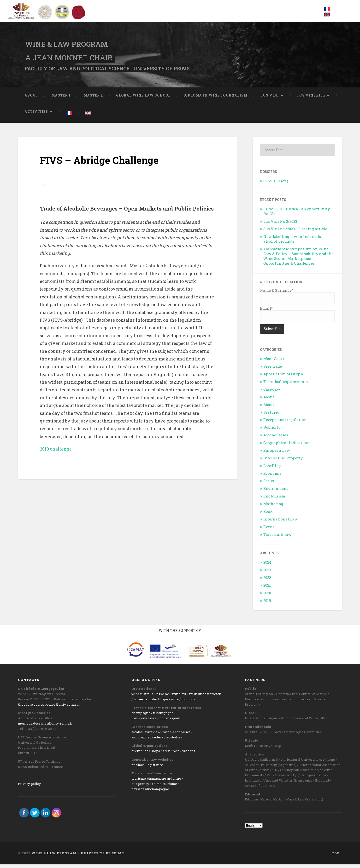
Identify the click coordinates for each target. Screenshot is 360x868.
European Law (277, 454)
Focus (269, 484)
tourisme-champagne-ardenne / (157, 782)
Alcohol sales (276, 439)
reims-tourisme (165, 787)
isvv (153, 722)
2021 (267, 588)
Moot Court (274, 362)
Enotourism (274, 500)
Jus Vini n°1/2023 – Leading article (295, 232)
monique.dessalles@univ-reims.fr (45, 727)
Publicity (272, 431)
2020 (267, 596)
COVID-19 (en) (276, 184)
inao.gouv (139, 722)
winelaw (179, 697)
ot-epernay (140, 787)
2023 (267, 573)
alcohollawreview (146, 735)
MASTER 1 (61, 99)
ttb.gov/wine (168, 703)
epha (145, 741)
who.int (189, 754)
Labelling (272, 469)
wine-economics (177, 735)
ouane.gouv (171, 722)
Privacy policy (29, 787)
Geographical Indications (287, 446)
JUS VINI (270, 99)
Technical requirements (286, 385)
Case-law (272, 393)
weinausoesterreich (205, 697)
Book (268, 515)
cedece (158, 741)
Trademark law (277, 538)
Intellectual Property (283, 461)
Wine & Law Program (69, 46)
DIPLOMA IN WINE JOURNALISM (215, 99)
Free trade (273, 370)
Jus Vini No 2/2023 (280, 225)
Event (269, 530)
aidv (135, 741)
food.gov (188, 703)
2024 (267, 566)
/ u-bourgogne (162, 716)
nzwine (163, 697)
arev (166, 754)
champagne (141, 716)
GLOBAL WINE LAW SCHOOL (143, 99)
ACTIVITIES (36, 115)
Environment (276, 492)
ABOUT (31, 99)
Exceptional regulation (285, 423)
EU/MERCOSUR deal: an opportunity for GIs (297, 215)
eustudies (174, 741)
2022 (267, 581)
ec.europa (152, 754)
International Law (281, 522)
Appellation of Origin (283, 377)
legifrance (155, 768)
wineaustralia (142, 697)
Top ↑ (337, 857)
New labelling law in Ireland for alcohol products (293, 242)
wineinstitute (145, 703)
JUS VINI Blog (311, 99)
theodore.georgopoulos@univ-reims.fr (49, 708)
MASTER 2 (93, 99)
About (269, 400)
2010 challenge (56, 452)
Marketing (273, 507)
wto (176, 754)
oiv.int (137, 754)
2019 (267, 604)
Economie (272, 477)
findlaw (138, 768)
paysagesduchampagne (150, 792)
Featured (271, 416)
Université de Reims (102, 857)
